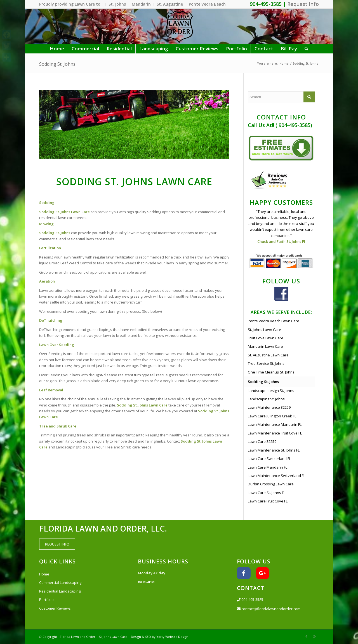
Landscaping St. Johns (266, 399)
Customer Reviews (55, 608)
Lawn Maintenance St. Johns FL (274, 450)
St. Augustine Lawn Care (268, 355)
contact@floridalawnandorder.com (269, 609)
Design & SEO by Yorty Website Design (160, 637)
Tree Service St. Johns (266, 363)
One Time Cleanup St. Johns (271, 372)
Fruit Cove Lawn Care (266, 338)
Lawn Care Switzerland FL (269, 459)
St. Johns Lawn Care (264, 330)
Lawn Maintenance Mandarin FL (275, 424)
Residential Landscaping (60, 591)
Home (284, 63)
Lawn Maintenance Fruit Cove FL (275, 433)
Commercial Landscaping (60, 582)
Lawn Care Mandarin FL (268, 467)
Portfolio (46, 600)
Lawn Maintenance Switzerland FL (276, 476)
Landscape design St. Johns (271, 391)
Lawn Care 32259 (262, 441)
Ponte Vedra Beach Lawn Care (274, 321)
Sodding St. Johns (57, 64)
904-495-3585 (250, 600)
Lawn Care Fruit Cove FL (268, 501)
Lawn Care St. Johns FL (267, 493)
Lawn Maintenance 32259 (269, 407)
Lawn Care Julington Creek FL (272, 416)
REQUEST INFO (57, 544)
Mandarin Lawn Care (265, 346)
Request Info (303, 4)
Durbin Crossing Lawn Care (271, 484)
